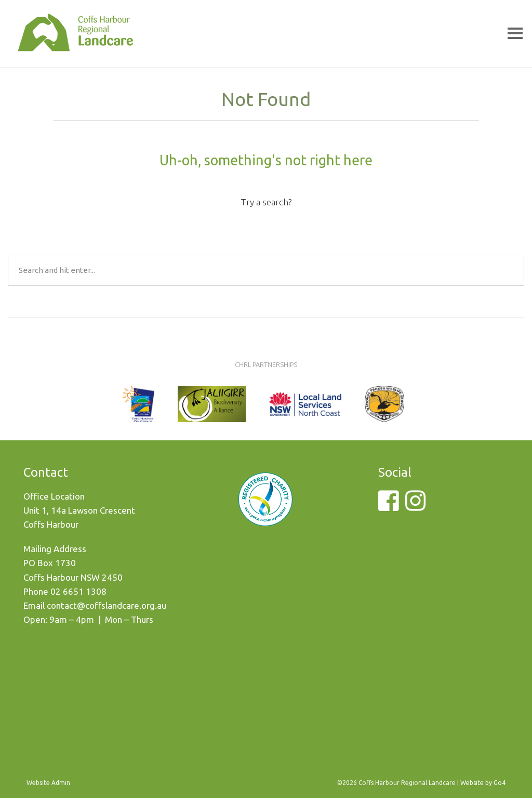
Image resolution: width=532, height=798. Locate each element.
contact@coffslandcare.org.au (107, 605)
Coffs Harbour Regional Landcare (75, 43)
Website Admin (48, 783)
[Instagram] (415, 507)
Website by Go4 (483, 783)
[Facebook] (388, 507)
